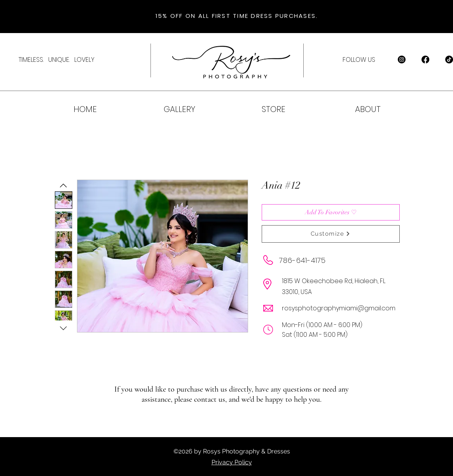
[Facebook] (425, 59)
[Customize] (331, 234)
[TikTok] (449, 59)
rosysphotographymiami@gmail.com (339, 308)
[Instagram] (402, 59)
